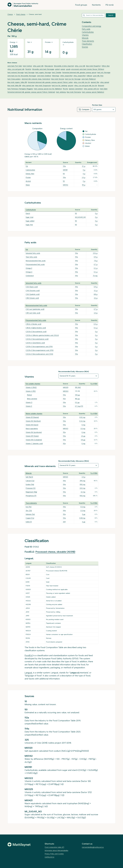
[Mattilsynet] (19, 844)
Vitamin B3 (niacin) (32, 425)
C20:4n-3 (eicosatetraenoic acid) (37, 339)
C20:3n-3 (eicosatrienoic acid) (36, 332)
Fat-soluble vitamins (33, 384)
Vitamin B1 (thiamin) (32, 417)
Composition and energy (92, 26)
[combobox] (93, 15)
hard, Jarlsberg (61, 92)
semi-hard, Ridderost (89, 79)
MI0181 (65, 170)
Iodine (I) (29, 522)
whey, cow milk (80, 66)
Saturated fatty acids (33, 253)
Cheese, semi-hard (35, 14)
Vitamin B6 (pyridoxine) (34, 432)
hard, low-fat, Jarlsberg (59, 86)
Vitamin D (29, 402)
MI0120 (65, 477)
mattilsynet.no (49, 857)
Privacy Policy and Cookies (54, 854)
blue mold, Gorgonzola (43, 86)
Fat (27, 166)
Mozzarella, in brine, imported (64, 66)
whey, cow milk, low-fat (82, 82)
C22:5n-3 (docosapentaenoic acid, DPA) (40, 350)
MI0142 (66, 185)
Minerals (85, 38)
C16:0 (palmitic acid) (33, 294)
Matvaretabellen (23, 6)
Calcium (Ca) (30, 481)
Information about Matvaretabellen (56, 850)
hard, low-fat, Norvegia (73, 79)
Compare (84, 109)
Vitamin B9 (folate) (32, 436)
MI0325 (66, 387)
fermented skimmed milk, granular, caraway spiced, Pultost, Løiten (50, 82)
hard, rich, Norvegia (104, 72)
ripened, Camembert (76, 89)
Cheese (10, 14)
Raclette (28, 69)
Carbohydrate (30, 170)
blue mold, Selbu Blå (14, 86)
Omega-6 (29, 272)
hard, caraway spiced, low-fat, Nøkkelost (48, 89)
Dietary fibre (30, 174)
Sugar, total (29, 217)
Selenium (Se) (30, 514)
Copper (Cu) (30, 518)
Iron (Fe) (29, 507)
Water (28, 185)
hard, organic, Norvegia (43, 72)
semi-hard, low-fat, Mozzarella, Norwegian (22, 76)
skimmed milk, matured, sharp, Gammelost (36, 79)
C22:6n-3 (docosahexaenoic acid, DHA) (39, 354)
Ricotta (65, 89)
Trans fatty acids (31, 257)
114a (64, 166)
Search (111, 15)
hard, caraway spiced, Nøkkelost (93, 92)
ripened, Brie (95, 82)
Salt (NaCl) (29, 477)
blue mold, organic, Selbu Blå (17, 82)
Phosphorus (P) (31, 496)
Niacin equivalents (32, 429)
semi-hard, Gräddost (44, 76)
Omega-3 (29, 268)
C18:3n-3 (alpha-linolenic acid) (36, 328)
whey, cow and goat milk (16, 69)
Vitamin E (29, 406)
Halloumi (89, 76)
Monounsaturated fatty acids (36, 261)
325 (64, 522)
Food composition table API (54, 847)
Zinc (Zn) (29, 511)
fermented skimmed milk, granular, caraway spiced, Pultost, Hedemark (31, 92)
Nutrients (96, 5)
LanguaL (29, 673)
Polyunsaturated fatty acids (35, 264)
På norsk (110, 5)
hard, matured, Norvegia (16, 72)
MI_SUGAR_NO (80, 217)
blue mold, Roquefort (93, 66)
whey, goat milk (38, 66)
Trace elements (88, 41)
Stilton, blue (106, 66)
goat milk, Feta (98, 76)
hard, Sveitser (27, 66)
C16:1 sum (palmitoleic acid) (35, 309)
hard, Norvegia (30, 72)
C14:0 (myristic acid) (33, 291)
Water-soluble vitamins (34, 414)
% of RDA (94, 384)
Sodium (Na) (30, 484)
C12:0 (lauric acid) (32, 287)
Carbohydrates (88, 32)
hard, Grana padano (14, 79)
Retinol (29, 395)
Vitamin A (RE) (31, 391)
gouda (68, 69)
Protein (28, 177)
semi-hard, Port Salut (15, 66)
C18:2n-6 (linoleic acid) (33, 324)
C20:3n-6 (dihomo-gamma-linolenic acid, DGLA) (42, 335)
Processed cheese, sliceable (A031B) (55, 552)
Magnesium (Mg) (31, 492)
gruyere (71, 86)
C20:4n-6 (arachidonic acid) (35, 343)
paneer (63, 69)
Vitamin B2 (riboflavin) (33, 421)
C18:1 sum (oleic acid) (33, 313)
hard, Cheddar (57, 72)
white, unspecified (66, 76)
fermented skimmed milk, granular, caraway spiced (79, 72)
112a (64, 399)
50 (64, 174)
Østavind (101, 86)
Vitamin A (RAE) (31, 387)
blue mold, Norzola (58, 79)
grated (57, 69)
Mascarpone (49, 66)
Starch (28, 213)
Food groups (81, 5)
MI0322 (66, 391)
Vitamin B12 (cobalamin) (34, 440)
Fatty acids (86, 29)
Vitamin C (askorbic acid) (34, 444)
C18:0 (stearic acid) (32, 298)
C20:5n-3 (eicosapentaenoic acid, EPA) (39, 347)
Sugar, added (30, 221)
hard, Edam (104, 89)
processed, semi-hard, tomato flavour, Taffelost (88, 69)
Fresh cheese (21, 14)
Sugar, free (29, 225)
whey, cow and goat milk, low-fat (86, 86)
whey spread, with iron (91, 89)
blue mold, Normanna (74, 92)
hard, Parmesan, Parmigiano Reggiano (20, 89)
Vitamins (85, 35)
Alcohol (28, 181)
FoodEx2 (29, 655)
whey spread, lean (28, 86)
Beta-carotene (32, 399)
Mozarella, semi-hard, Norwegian (43, 69)
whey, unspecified (79, 76)
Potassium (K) (31, 488)
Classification (87, 44)
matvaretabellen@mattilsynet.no (93, 847)
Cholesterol (30, 276)
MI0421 (66, 429)
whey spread (105, 82)
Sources (85, 47)
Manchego (56, 76)
